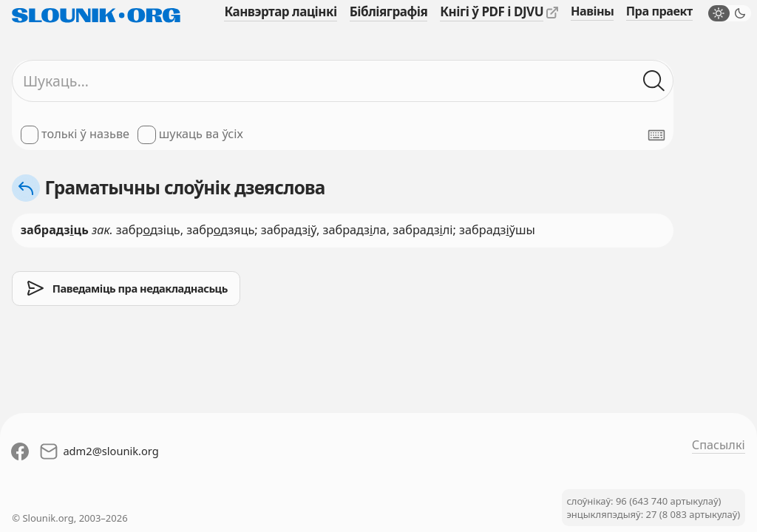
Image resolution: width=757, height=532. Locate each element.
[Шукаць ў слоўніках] (654, 81)
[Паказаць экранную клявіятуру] (656, 135)
